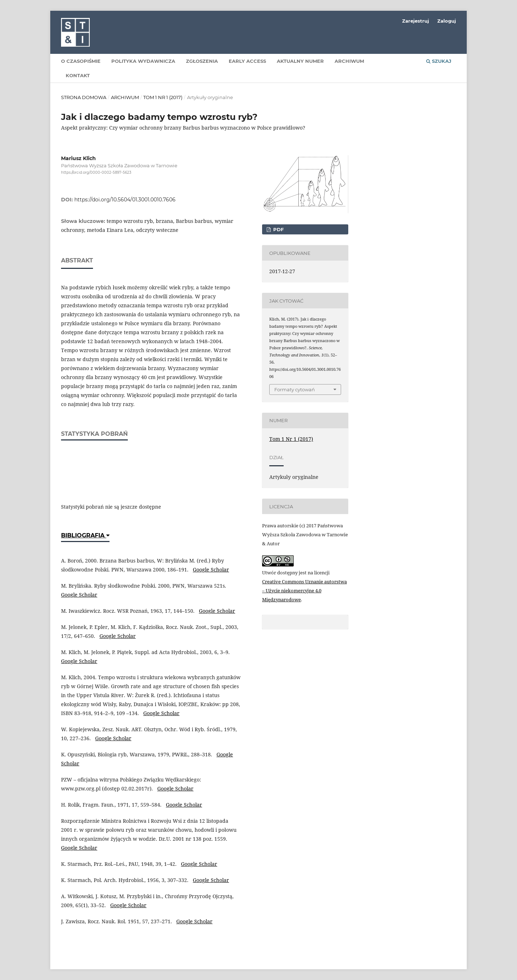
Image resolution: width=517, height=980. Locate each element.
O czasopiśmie (81, 61)
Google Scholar (211, 570)
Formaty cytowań (295, 389)
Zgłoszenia (202, 61)
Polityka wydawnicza (143, 61)
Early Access (247, 61)
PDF (278, 229)
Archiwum (349, 61)
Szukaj (439, 61)
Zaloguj (447, 21)
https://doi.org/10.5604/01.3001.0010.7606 (125, 200)
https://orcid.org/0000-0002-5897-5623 (96, 172)
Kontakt (78, 75)
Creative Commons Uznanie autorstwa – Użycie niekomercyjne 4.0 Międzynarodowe (304, 591)
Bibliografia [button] (85, 535)
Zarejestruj (416, 21)
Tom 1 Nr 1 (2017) (163, 97)
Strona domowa (84, 97)
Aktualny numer (300, 61)
